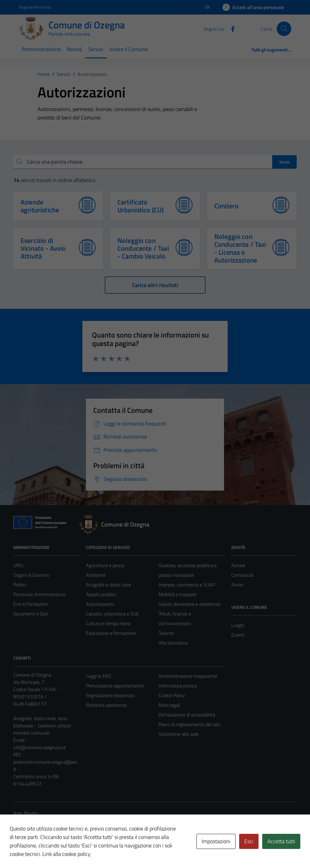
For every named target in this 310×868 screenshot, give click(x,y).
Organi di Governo (31, 575)
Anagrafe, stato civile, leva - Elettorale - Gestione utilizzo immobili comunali (42, 726)
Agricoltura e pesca (105, 565)
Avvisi (237, 585)
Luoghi (238, 625)
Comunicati (242, 575)
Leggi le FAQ (99, 676)
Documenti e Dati (31, 614)
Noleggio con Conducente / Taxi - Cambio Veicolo (143, 248)
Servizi (96, 49)
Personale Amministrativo (39, 594)
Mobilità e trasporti (178, 594)
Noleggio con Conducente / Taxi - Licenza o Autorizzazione (240, 248)
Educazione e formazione (111, 633)
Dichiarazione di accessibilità (187, 715)
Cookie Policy (172, 695)
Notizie (238, 565)
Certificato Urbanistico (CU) (140, 206)
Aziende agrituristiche (40, 206)
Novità (74, 49)
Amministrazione (41, 49)
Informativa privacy (178, 686)
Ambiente (96, 575)
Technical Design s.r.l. (54, 851)
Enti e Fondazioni (31, 604)
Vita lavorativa (173, 643)
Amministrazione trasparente (188, 676)
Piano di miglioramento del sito (190, 724)
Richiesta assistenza (106, 705)
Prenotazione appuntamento (115, 686)
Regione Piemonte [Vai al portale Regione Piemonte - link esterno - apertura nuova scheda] (35, 7)
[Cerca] (284, 29)
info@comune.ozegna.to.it (40, 747)
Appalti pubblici (101, 594)
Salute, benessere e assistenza (190, 604)
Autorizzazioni (100, 604)
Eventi (238, 635)
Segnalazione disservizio (110, 695)
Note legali (170, 705)
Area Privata (26, 813)
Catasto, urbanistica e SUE (112, 614)
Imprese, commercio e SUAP (187, 585)
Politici (20, 585)
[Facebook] (230, 28)
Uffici (18, 565)
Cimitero (226, 206)
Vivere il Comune (129, 49)
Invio (284, 162)
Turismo (166, 633)
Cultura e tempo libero (108, 623)
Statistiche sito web (179, 734)
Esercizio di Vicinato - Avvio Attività (43, 248)
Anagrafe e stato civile (109, 585)
